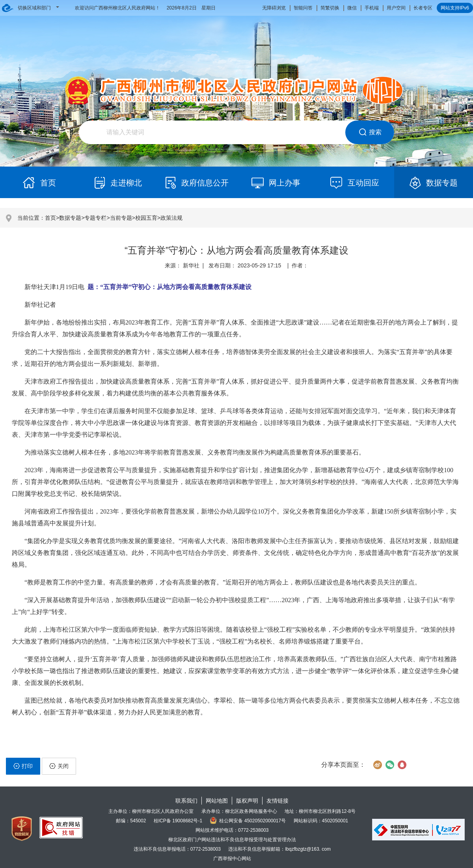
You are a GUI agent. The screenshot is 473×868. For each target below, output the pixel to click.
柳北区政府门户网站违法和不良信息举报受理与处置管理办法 (232, 840)
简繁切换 (330, 8)
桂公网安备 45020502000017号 (248, 821)
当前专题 (121, 218)
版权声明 (247, 801)
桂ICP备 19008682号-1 (178, 821)
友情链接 (277, 801)
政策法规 (171, 218)
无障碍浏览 (274, 8)
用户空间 (396, 8)
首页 (50, 218)
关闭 (59, 766)
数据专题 (70, 218)
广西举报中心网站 (232, 859)
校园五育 (146, 218)
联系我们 (186, 801)
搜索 (370, 132)
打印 (23, 766)
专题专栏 (95, 218)
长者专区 (423, 8)
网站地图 (217, 801)
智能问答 (303, 8)
